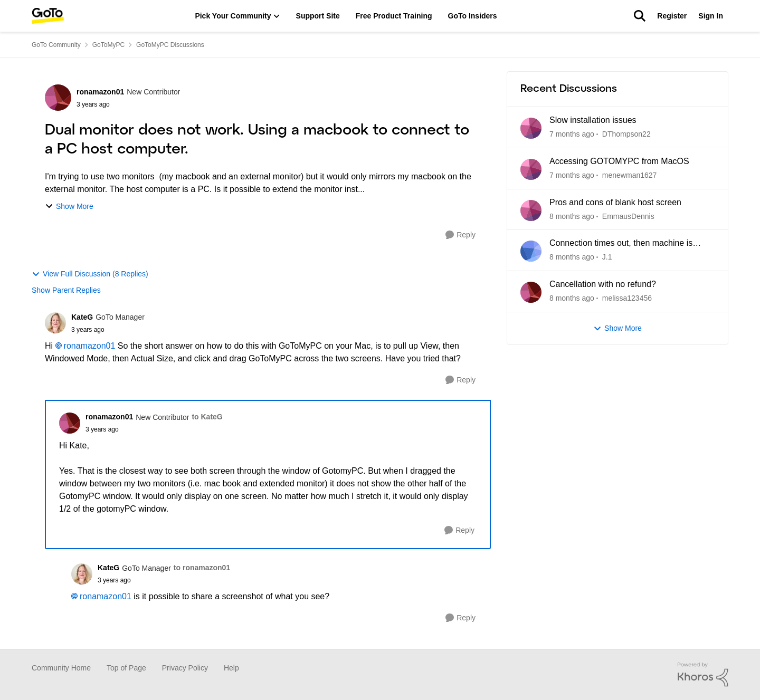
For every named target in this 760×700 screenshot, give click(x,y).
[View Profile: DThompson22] (531, 128)
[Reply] (460, 235)
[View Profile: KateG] (55, 323)
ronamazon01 (90, 346)
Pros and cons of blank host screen (615, 202)
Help (231, 668)
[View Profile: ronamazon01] (58, 98)
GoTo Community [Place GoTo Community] (56, 45)
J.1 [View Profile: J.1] (607, 257)
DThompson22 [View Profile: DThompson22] (626, 134)
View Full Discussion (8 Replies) (90, 274)
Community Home (61, 668)
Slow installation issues (593, 120)
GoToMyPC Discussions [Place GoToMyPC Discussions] (170, 45)
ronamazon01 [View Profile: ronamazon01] (100, 92)
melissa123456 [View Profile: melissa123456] (627, 298)
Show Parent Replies (66, 290)
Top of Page (126, 668)
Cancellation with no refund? (603, 284)
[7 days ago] (572, 134)
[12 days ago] (572, 175)
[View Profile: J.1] (531, 251)
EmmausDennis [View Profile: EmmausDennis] (628, 216)
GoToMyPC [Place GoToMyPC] (108, 45)
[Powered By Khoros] (703, 675)
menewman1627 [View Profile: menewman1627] (630, 175)
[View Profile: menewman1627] (531, 169)
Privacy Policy (185, 668)
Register (672, 16)
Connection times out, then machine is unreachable (621, 244)
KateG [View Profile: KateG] (82, 317)
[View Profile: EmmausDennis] (531, 210)
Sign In (711, 16)
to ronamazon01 (202, 568)
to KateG (207, 417)
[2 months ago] (572, 216)
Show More (69, 207)
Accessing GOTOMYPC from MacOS (619, 161)
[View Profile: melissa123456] (531, 292)
